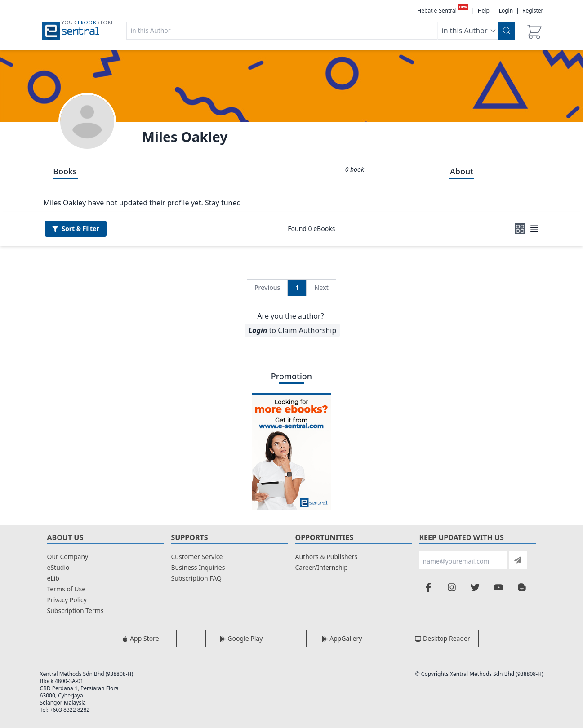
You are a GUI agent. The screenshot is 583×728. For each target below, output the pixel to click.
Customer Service (197, 557)
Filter (76, 229)
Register (533, 11)
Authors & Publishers (327, 557)
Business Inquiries (198, 567)
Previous (267, 287)
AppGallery (342, 638)
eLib (53, 578)
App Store (140, 638)
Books (65, 171)
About (462, 171)
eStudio (58, 567)
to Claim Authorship (292, 330)
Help (484, 11)
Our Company (68, 557)
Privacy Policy (67, 600)
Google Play (241, 638)
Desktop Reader (442, 638)
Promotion (291, 376)
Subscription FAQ (196, 578)
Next (321, 287)
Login (506, 11)
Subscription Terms (76, 610)
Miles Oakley (185, 137)
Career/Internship (322, 567)
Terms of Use (67, 589)
